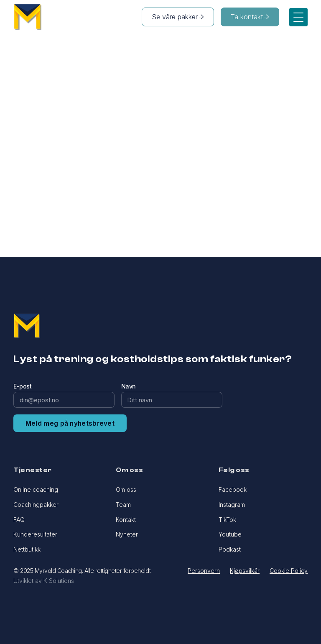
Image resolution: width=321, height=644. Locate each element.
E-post (22, 386)
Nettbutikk (27, 549)
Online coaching (36, 489)
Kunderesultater (35, 534)
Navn (129, 386)
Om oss (126, 489)
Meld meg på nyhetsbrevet (70, 423)
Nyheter (127, 534)
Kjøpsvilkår (245, 571)
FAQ (19, 520)
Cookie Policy (289, 571)
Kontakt (126, 520)
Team (123, 505)
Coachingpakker (36, 505)
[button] (298, 17)
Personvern (204, 571)
